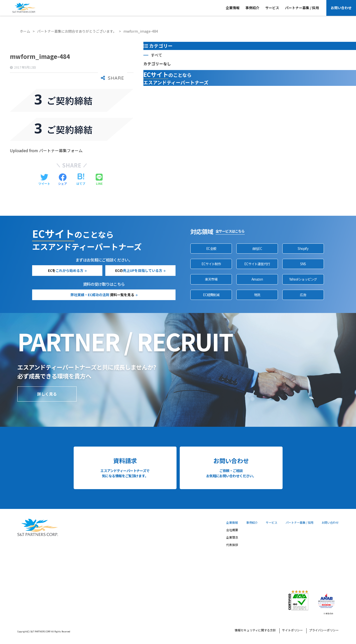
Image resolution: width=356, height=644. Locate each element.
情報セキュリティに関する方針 (255, 630)
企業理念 (232, 538)
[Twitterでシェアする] (44, 180)
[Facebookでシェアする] (63, 180)
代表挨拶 (232, 545)
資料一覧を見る (102, 295)
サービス (272, 8)
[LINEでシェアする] (99, 180)
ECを (66, 270)
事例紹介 (252, 8)
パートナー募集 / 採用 (302, 8)
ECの (139, 270)
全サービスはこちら (230, 231)
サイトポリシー (292, 630)
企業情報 (233, 8)
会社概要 (232, 530)
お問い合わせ (341, 8)
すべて (156, 55)
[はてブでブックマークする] (81, 180)
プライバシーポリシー (324, 630)
